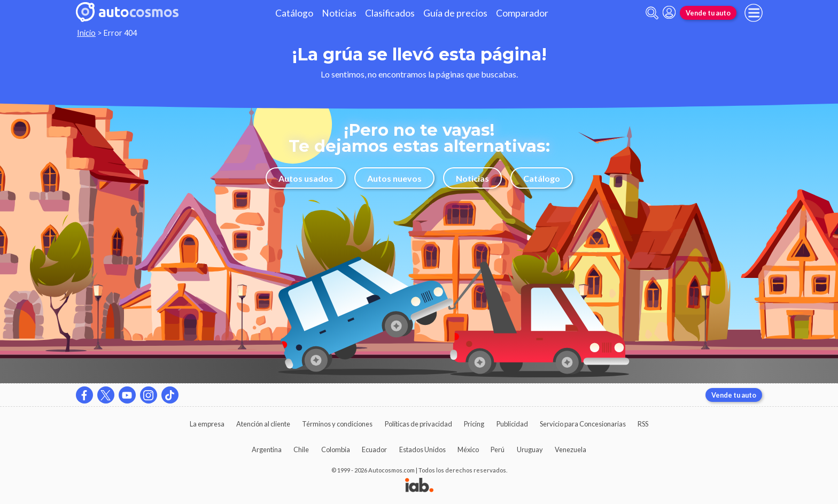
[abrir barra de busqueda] (652, 13)
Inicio (86, 33)
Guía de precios (455, 13)
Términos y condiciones (337, 424)
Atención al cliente (263, 424)
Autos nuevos (394, 178)
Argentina (267, 449)
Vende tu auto (708, 13)
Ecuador (374, 449)
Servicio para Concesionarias (583, 424)
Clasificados (390, 13)
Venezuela (571, 449)
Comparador (522, 13)
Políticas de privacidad (418, 424)
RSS (643, 424)
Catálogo (294, 13)
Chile (301, 449)
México (468, 449)
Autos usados (306, 178)
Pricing (474, 424)
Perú (498, 449)
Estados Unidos (422, 449)
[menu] (754, 13)
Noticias (339, 13)
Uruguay (530, 449)
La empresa (207, 424)
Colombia (336, 449)
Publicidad (512, 424)
